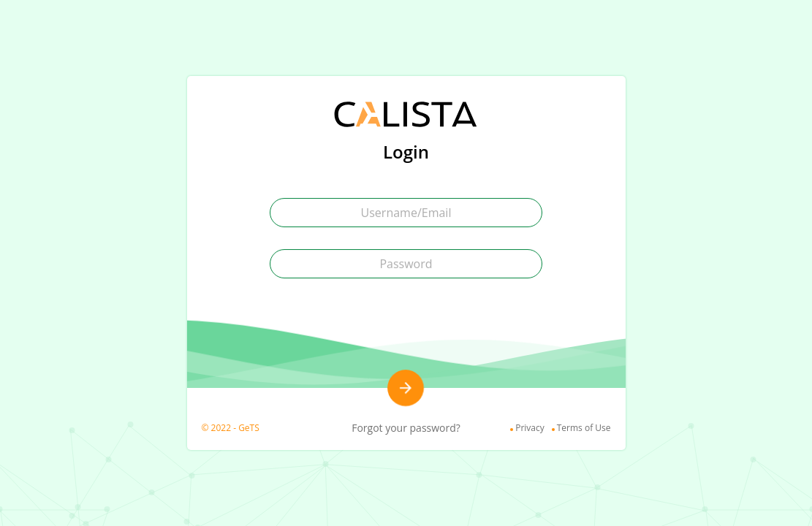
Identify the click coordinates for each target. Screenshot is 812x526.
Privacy (530, 428)
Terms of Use (584, 428)
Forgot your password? (406, 428)
